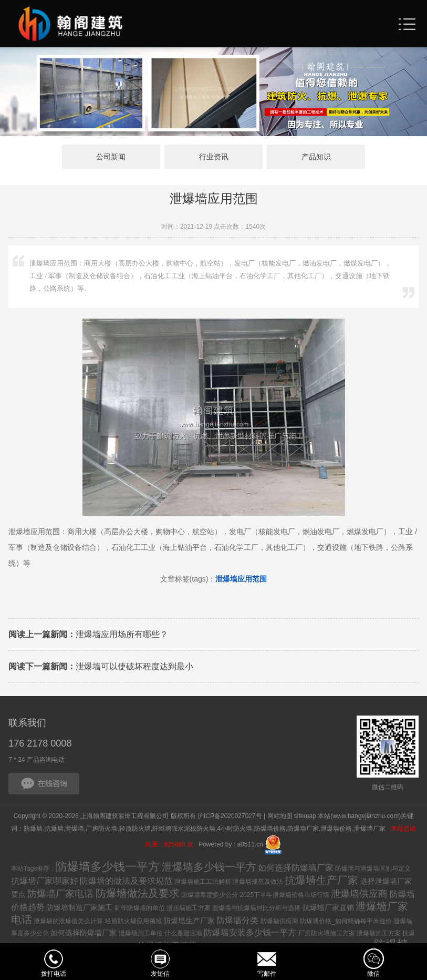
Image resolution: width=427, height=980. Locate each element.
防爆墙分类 (237, 920)
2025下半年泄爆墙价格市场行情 (284, 895)
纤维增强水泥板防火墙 (184, 829)
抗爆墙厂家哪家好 (45, 881)
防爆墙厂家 (303, 829)
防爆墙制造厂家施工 (79, 907)
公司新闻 (111, 157)
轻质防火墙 (135, 829)
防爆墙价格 (270, 829)
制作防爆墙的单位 (140, 908)
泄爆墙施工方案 (379, 933)
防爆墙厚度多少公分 (210, 895)
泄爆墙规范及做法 (258, 882)
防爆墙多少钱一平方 (108, 867)
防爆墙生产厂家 (189, 921)
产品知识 (316, 157)
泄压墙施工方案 (189, 908)
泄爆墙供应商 (359, 894)
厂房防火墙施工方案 (327, 933)
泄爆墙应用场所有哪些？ (88, 634)
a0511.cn (250, 844)
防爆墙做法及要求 (138, 893)
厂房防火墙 (101, 829)
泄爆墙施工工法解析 (203, 882)
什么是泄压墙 (183, 933)
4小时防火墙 (235, 829)
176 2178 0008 (40, 743)
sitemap (305, 816)
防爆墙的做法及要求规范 (126, 881)
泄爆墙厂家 (371, 829)
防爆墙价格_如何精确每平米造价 (346, 921)
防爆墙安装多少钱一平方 (250, 932)
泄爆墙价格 (336, 829)
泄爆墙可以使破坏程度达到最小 (101, 666)
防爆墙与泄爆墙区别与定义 (373, 869)
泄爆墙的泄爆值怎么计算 (68, 921)
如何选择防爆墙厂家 (296, 868)
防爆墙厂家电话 (60, 894)
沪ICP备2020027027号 (230, 816)
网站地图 (280, 816)
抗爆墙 (54, 829)
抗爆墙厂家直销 (328, 907)
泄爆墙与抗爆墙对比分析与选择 (256, 908)
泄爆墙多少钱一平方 (209, 867)
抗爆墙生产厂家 (321, 880)
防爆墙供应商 (279, 921)
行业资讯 (214, 157)
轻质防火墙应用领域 (133, 921)
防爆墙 (33, 829)
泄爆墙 (75, 829)
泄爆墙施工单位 (141, 933)
